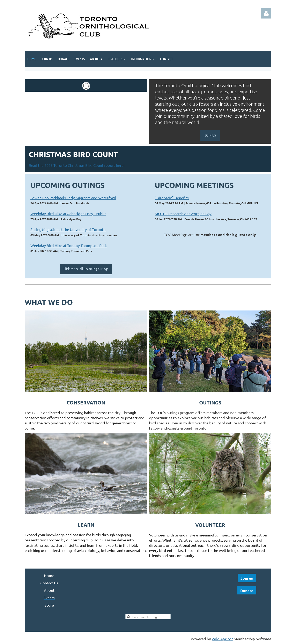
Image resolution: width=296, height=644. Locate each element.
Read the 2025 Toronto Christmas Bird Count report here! (77, 165)
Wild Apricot (222, 639)
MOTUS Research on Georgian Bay (183, 214)
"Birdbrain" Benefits (172, 198)
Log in (266, 13)
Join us (247, 578)
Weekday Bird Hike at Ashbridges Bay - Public (68, 214)
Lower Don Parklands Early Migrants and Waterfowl (73, 198)
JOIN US (210, 135)
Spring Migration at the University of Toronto (68, 229)
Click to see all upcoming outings (86, 269)
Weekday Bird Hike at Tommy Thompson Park (69, 245)
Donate (247, 590)
